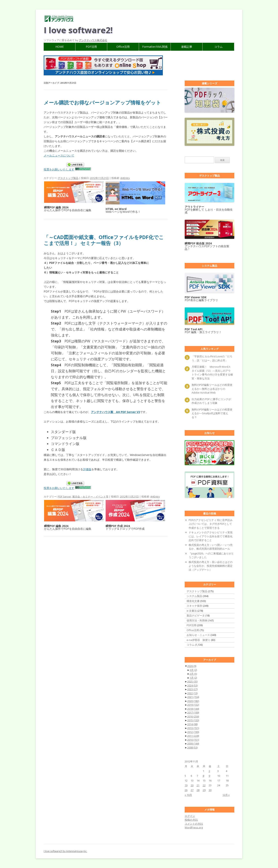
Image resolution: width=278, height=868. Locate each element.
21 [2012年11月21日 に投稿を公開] (198, 785)
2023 (192, 689)
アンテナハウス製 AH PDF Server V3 (115, 412)
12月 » (226, 795)
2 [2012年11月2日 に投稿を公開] (209, 771)
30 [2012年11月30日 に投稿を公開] (210, 790)
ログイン (190, 816)
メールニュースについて (59, 155)
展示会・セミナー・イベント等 (90, 497)
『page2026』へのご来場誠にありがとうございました (211, 555)
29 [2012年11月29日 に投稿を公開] (204, 790)
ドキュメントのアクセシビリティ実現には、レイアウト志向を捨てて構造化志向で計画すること (211, 536)
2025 (192, 681)
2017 (193, 712)
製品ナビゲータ (196, 615)
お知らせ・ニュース (198, 635)
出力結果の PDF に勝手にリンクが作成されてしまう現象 (211, 401)
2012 (193, 732)
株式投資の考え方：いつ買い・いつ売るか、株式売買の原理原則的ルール (211, 547)
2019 (193, 705)
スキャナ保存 (194, 606)
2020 (193, 701)
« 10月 (188, 795)
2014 (192, 724)
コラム (218, 47)
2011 (193, 736)
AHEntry (125, 178)
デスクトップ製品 (68, 178)
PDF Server (64, 497)
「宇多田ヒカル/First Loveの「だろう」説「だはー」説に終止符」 (212, 358)
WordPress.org (194, 827)
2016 (193, 716)
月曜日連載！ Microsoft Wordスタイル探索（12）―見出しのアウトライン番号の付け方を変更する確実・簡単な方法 (212, 373)
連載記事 (187, 47)
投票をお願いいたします (59, 169)
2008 (192, 747)
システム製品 (194, 596)
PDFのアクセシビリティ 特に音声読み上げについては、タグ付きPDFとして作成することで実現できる (211, 524)
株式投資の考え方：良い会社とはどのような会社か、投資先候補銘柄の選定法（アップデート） (211, 566)
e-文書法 (192, 611)
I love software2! (78, 30)
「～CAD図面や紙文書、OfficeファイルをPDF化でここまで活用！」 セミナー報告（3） (104, 240)
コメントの (194, 824)
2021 (193, 697)
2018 (193, 709)
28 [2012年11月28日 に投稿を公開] (198, 790)
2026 (192, 666)
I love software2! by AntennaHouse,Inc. (65, 851)
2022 (192, 693)
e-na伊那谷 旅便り (198, 640)
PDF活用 (91, 47)
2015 (193, 720)
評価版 (87, 469)
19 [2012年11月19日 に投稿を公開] (186, 785)
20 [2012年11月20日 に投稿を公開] (192, 785)
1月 (193, 678)
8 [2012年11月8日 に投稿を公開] (203, 776)
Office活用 (123, 47)
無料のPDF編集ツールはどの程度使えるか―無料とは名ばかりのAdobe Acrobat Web (212, 389)
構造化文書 (193, 601)
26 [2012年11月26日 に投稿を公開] (186, 790)
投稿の (191, 820)
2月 (193, 674)
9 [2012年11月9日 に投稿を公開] (209, 776)
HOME (60, 47)
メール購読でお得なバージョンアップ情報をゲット (102, 102)
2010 (193, 740)
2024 (192, 685)
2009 (193, 744)
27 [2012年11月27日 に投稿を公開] (192, 790)
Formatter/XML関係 (155, 47)
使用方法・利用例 (197, 620)
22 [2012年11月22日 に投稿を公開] (204, 785)
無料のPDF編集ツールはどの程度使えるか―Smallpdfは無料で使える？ (212, 413)
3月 (193, 670)
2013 (193, 728)
